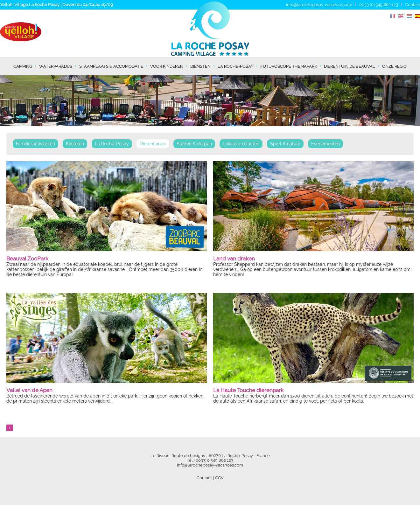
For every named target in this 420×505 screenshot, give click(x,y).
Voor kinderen (167, 66)
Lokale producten (241, 144)
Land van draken (234, 259)
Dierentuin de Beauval (350, 66)
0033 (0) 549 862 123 (379, 5)
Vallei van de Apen (29, 390)
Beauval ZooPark (27, 259)
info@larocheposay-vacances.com (319, 5)
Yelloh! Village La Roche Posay (30, 5)
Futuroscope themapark (289, 66)
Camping (23, 66)
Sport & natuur (285, 144)
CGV (219, 478)
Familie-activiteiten (35, 144)
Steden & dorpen (194, 144)
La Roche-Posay (235, 66)
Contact (413, 5)
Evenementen (325, 144)
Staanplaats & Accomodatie (111, 66)
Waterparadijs (56, 66)
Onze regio (394, 66)
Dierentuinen (153, 144)
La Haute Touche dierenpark (248, 390)
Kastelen (75, 144)
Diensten (200, 66)
